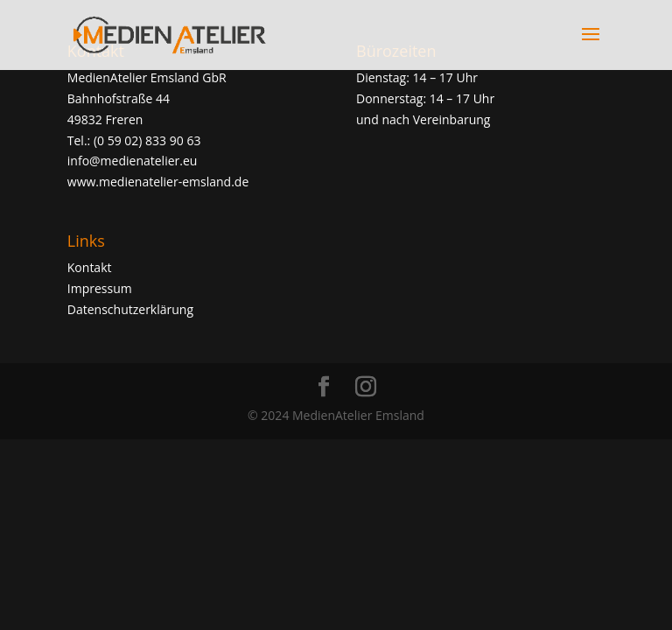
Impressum (100, 288)
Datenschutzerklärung (130, 309)
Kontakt (90, 267)
